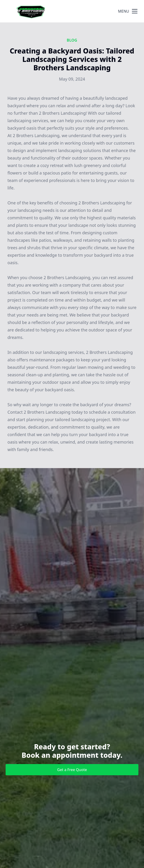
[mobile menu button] (135, 11)
